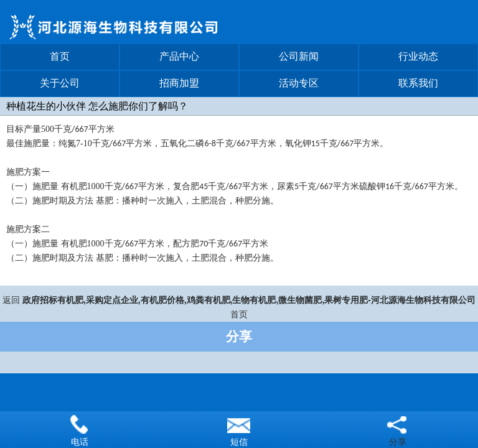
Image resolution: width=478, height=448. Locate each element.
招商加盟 (179, 83)
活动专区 (299, 83)
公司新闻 (299, 56)
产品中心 (179, 56)
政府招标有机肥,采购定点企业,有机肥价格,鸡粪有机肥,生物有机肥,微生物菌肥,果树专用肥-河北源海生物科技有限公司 (249, 300)
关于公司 (60, 83)
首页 (60, 56)
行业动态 (418, 56)
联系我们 (418, 83)
